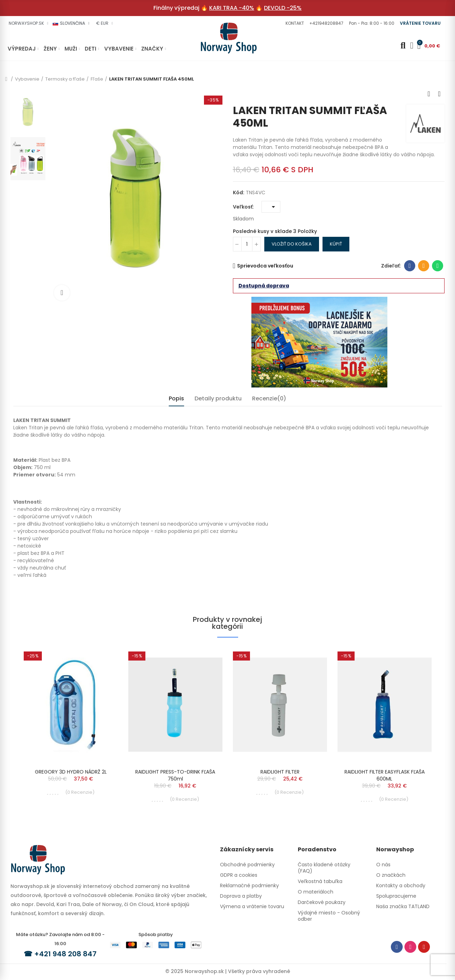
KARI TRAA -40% (232, 8)
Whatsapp (438, 266)
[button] (294, 23)
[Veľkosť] (271, 207)
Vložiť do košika (292, 244)
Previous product (429, 94)
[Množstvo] (247, 244)
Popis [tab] (176, 398)
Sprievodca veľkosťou (265, 266)
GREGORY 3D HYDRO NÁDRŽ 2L (71, 772)
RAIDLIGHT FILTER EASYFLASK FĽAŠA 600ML (385, 775)
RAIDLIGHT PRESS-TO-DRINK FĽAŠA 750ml (175, 775)
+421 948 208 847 (65, 954)
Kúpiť (336, 244)
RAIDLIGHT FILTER (280, 772)
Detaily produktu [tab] (218, 398)
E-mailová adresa (424, 266)
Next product (439, 94)
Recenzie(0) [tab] (269, 398)
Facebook (410, 266)
